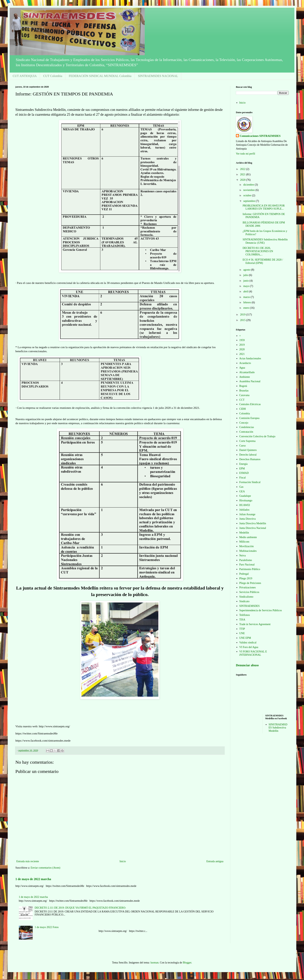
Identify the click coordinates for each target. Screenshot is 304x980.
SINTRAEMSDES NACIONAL (158, 76)
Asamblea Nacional (250, 381)
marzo (247, 297)
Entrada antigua (215, 861)
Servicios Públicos (249, 592)
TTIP (242, 629)
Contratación (246, 432)
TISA (242, 620)
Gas (241, 487)
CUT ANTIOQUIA (25, 76)
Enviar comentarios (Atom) (45, 868)
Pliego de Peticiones (250, 583)
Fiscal (243, 478)
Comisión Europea (249, 418)
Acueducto (245, 363)
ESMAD (244, 473)
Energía (243, 464)
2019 (243, 315)
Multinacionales (248, 551)
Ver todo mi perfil (246, 154)
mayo (247, 286)
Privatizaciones (248, 587)
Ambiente (245, 377)
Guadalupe (245, 496)
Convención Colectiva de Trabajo (257, 436)
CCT (242, 400)
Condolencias (247, 427)
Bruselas (244, 391)
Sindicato (244, 601)
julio (246, 275)
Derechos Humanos (250, 459)
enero (247, 308)
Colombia (245, 413)
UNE (242, 633)
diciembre (249, 185)
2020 (243, 180)
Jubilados (244, 510)
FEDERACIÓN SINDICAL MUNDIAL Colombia (100, 76)
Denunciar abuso (247, 665)
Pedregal (244, 574)
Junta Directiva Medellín (253, 523)
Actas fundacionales (250, 358)
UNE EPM (245, 638)
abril (246, 291)
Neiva (243, 556)
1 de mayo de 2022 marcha (33, 879)
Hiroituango (246, 500)
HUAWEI (245, 505)
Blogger (187, 963)
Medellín (244, 533)
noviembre (249, 190)
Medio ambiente (248, 537)
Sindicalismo (246, 597)
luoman (155, 963)
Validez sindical (248, 643)
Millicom (244, 542)
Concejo (244, 423)
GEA (242, 491)
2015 (243, 320)
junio (246, 281)
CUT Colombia (53, 76)
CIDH (243, 409)
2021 (243, 174)
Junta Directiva (248, 519)
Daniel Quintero (248, 450)
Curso (243, 446)
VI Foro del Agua (249, 647)
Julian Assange (247, 514)
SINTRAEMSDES (250, 606)
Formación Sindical (250, 482)
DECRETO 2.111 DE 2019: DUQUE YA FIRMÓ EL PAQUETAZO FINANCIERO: (80, 908)
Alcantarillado (247, 372)
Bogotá (243, 386)
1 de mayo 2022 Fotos (47, 927)
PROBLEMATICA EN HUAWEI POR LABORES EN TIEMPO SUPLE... (264, 207)
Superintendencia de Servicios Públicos (261, 610)
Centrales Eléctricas (250, 404)
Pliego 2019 (246, 578)
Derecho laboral (248, 455)
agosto (247, 270)
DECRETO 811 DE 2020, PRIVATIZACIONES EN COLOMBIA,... (258, 251)
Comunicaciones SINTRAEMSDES (260, 136)
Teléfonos (245, 615)
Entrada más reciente (28, 861)
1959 (242, 340)
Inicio (123, 861)
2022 (243, 169)
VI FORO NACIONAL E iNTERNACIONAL (253, 653)
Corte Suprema (247, 441)
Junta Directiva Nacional (253, 528)
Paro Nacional (247, 565)
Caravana (244, 395)
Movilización (247, 546)
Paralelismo (246, 560)
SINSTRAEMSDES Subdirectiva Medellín (278, 728)
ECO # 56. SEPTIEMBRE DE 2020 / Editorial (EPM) (263, 261)
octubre (248, 195)
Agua (242, 368)
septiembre (249, 201)
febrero (247, 302)
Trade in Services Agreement (255, 624)
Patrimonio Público (250, 569)
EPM (242, 469)
